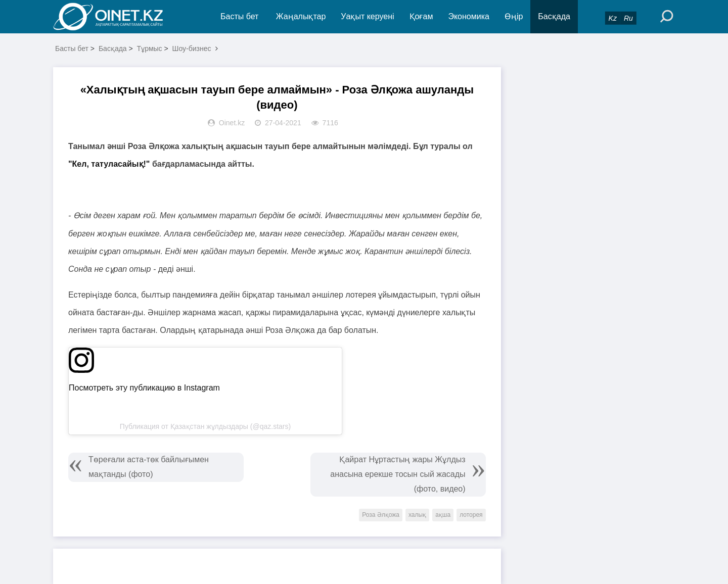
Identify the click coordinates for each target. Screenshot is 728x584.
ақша (443, 515)
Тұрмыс (150, 48)
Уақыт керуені (367, 16)
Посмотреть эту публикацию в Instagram (144, 388)
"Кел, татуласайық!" (109, 164)
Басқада (554, 16)
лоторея (471, 515)
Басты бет (239, 16)
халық (417, 515)
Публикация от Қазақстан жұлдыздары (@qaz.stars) (205, 426)
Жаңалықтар (301, 16)
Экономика (469, 16)
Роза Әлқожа (381, 515)
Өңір (514, 16)
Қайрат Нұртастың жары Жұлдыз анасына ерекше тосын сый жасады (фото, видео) (398, 474)
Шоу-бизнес (192, 48)
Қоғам (421, 16)
